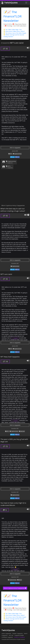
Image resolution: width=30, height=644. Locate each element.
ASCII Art (11, 635)
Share (17, 157)
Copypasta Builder (19, 635)
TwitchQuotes (10, 3)
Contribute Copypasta (7, 637)
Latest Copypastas (6, 633)
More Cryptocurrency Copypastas (15, 588)
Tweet (13, 157)
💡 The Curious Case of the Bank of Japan (15, 33)
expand (15, 338)
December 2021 (15, 428)
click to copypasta (15, 148)
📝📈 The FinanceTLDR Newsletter (13, 16)
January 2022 (15, 151)
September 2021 (15, 577)
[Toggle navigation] (26, 3)
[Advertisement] (15, 188)
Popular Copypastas (18, 633)
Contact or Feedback (19, 637)
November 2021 (15, 263)
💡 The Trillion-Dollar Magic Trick (12, 29)
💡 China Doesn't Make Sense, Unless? (14, 31)
